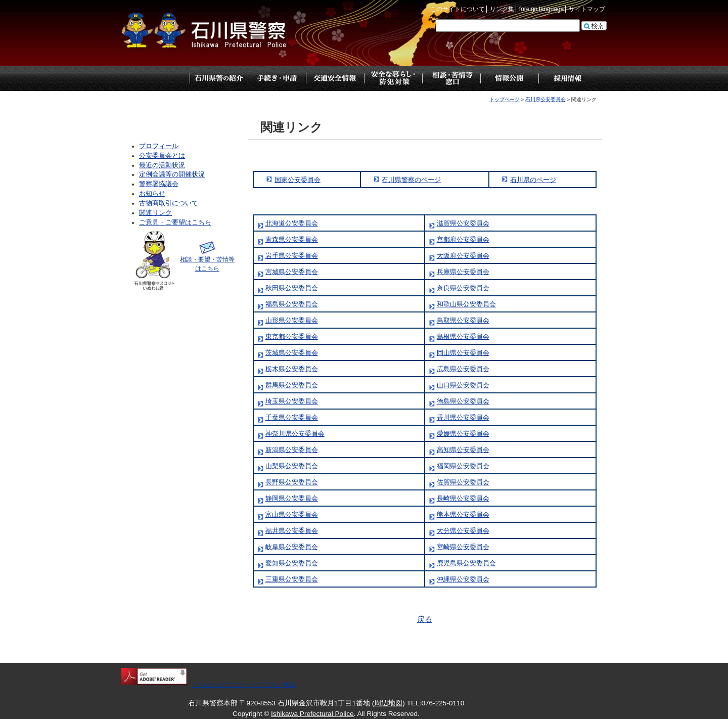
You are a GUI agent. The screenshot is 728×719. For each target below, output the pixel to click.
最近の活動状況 (162, 165)
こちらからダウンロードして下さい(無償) (244, 685)
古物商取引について (169, 203)
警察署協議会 (159, 184)
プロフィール (159, 146)
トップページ (161, 78)
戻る (425, 619)
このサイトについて (458, 9)
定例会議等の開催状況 (172, 174)
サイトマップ (587, 9)
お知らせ (152, 194)
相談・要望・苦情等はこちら (207, 259)
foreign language (541, 9)
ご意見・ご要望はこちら (175, 222)
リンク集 (502, 9)
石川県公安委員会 (545, 99)
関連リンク (155, 213)
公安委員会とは (162, 156)
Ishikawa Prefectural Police (312, 714)
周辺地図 (388, 703)
